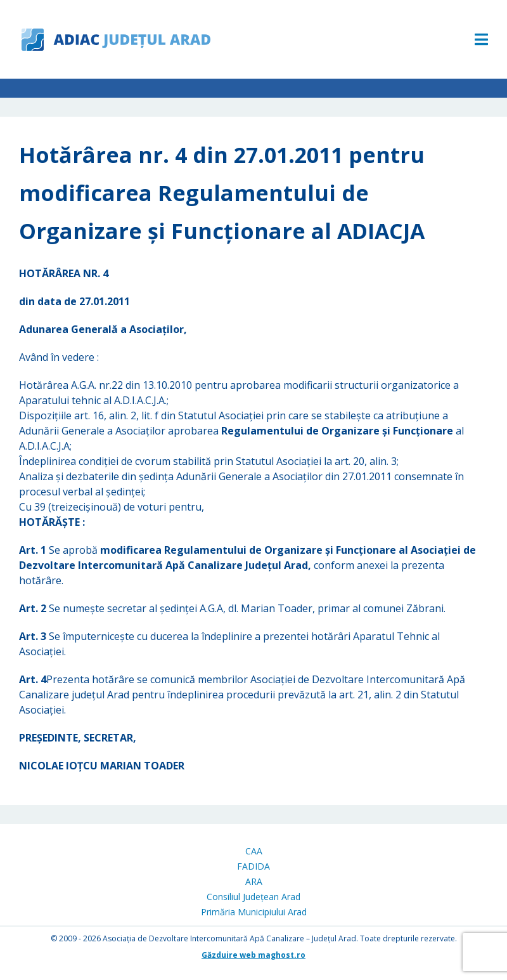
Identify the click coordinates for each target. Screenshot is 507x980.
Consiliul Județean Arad (253, 897)
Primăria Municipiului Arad (254, 912)
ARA (254, 881)
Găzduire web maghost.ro (253, 955)
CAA (254, 851)
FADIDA (253, 866)
